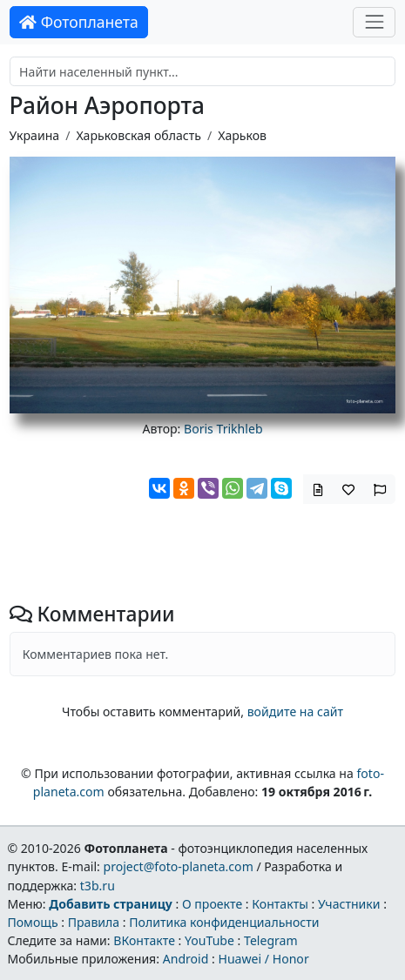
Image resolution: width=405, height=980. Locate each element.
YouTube (209, 940)
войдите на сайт (295, 712)
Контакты (280, 904)
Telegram (271, 940)
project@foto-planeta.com (179, 866)
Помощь (32, 922)
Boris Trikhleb (223, 429)
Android (186, 959)
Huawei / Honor (263, 959)
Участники (349, 904)
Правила (94, 922)
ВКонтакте (144, 940)
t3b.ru (98, 886)
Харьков (242, 135)
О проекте (212, 904)
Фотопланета (79, 22)
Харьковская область (138, 135)
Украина (35, 135)
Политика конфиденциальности (224, 922)
